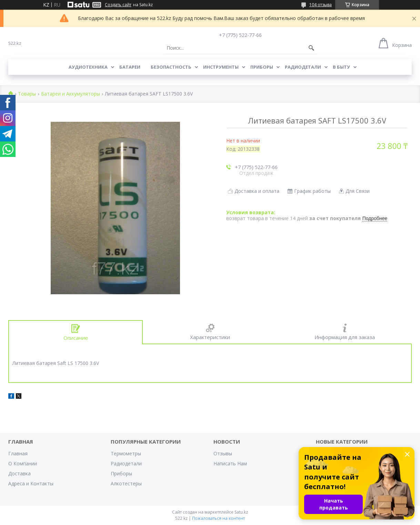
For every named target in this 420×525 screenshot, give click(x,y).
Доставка (19, 473)
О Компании (23, 463)
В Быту (341, 67)
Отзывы (223, 453)
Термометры (126, 453)
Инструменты (221, 67)
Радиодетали (303, 67)
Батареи (130, 67)
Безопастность (171, 67)
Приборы (262, 67)
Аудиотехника (88, 67)
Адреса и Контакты (31, 483)
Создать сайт (118, 5)
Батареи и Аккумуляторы (71, 94)
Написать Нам (230, 463)
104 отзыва (321, 5)
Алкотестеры (126, 483)
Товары (27, 94)
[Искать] (311, 48)
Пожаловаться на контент (218, 518)
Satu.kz (241, 512)
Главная (18, 453)
